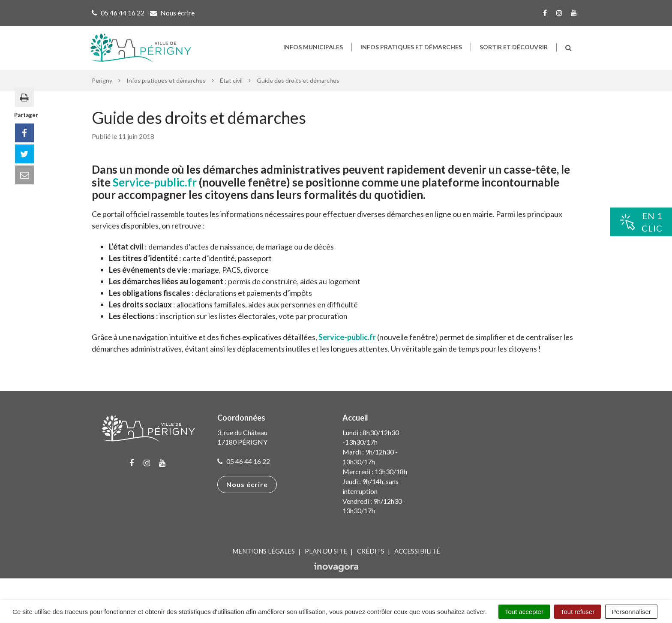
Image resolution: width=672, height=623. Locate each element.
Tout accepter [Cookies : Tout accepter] (524, 612)
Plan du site (326, 561)
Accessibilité (417, 561)
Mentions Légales (264, 561)
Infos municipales (313, 52)
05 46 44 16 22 (244, 471)
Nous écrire (247, 494)
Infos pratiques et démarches (411, 52)
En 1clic (641, 222)
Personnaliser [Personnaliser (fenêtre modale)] (631, 612)
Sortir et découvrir (514, 52)
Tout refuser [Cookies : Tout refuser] (577, 612)
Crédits (371, 561)
